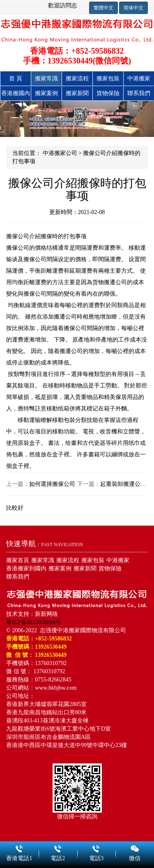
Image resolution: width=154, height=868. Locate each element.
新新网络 (46, 614)
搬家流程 (77, 79)
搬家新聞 (77, 93)
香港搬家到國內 (26, 568)
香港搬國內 (16, 93)
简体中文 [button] (133, 8)
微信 (135, 847)
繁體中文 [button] (103, 8)
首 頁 (16, 79)
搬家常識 (46, 79)
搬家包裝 (108, 79)
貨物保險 (108, 93)
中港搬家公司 (60, 153)
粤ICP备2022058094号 (34, 622)
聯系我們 (139, 93)
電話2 (58, 847)
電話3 (97, 847)
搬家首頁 (18, 560)
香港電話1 (19, 847)
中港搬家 (139, 79)
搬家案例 (46, 93)
